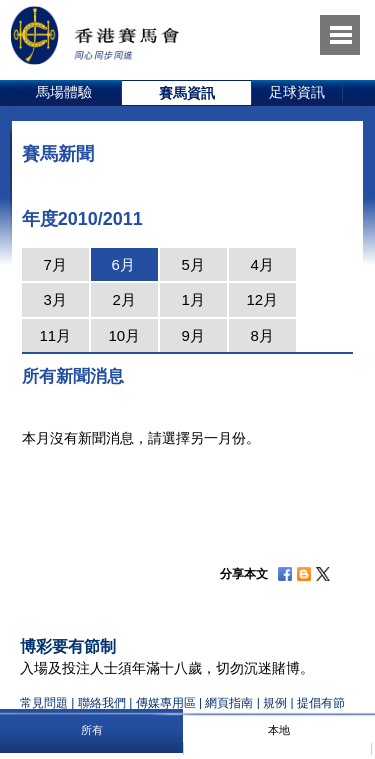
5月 (193, 264)
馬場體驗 (64, 92)
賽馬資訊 (187, 93)
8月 (262, 335)
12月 (262, 299)
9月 (193, 335)
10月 (124, 335)
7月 (55, 264)
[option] (64, 93)
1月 (193, 299)
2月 (124, 299)
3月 (55, 299)
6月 (123, 264)
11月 (55, 335)
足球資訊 (297, 92)
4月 (262, 264)
